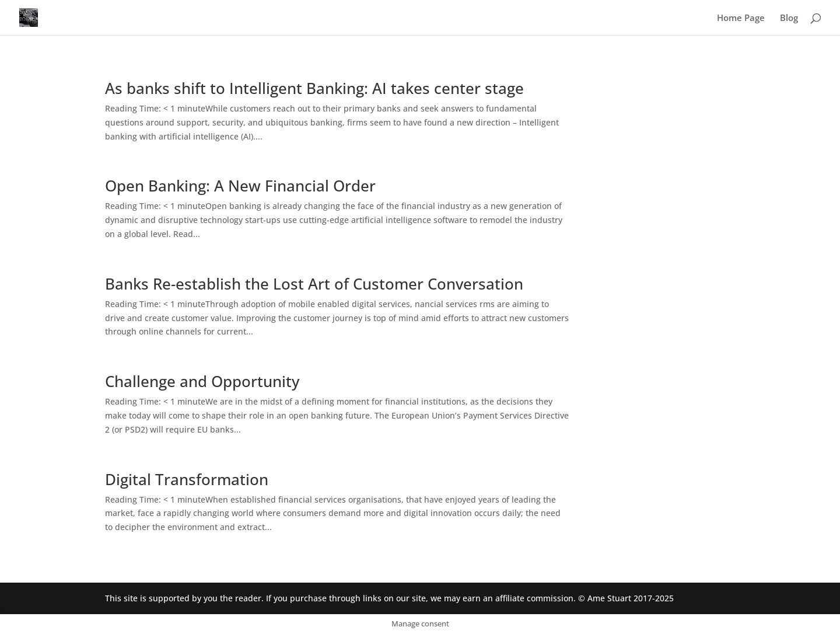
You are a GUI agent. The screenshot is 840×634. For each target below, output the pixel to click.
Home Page (741, 18)
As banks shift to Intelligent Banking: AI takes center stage (314, 88)
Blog (789, 18)
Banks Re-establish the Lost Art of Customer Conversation (314, 284)
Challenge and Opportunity (202, 381)
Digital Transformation (187, 479)
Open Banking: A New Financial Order (240, 186)
